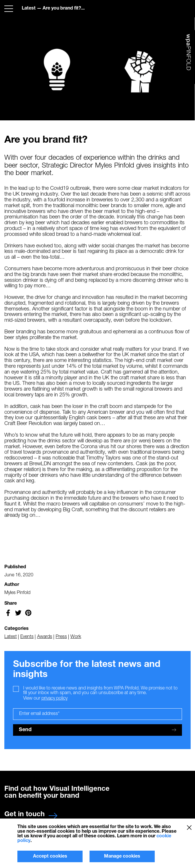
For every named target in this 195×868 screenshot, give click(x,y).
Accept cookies (50, 856)
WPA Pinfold (189, 57)
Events (27, 637)
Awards (45, 637)
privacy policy (54, 698)
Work (76, 637)
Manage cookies (122, 856)
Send (98, 730)
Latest (29, 8)
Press (61, 637)
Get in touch (31, 814)
